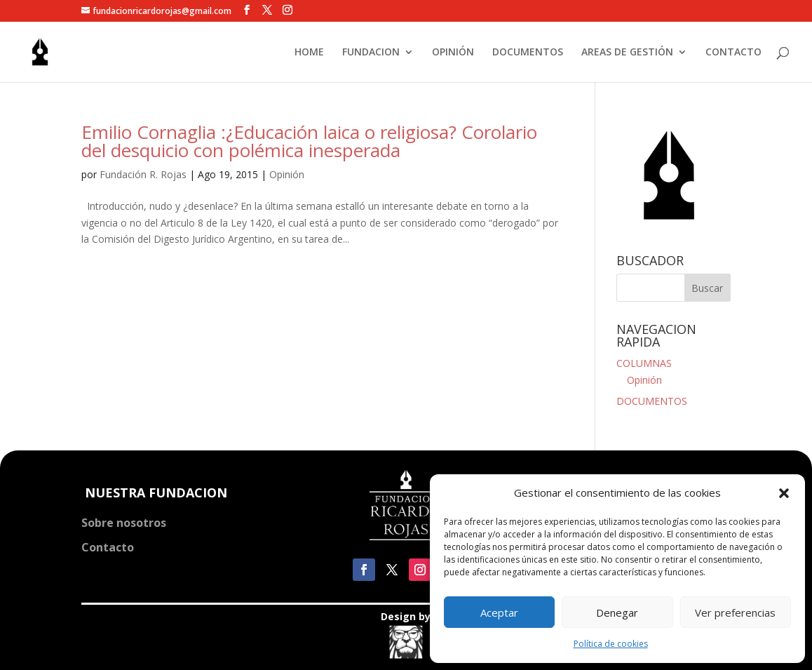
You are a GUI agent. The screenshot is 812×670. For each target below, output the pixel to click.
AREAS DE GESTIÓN (627, 53)
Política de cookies (611, 644)
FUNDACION (371, 53)
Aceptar (499, 612)
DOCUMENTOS (528, 53)
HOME (309, 53)
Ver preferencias (735, 612)
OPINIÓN (453, 53)
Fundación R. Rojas (143, 174)
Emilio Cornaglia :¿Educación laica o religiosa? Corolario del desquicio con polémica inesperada (309, 141)
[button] (784, 493)
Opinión (287, 174)
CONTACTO (733, 53)
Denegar (617, 612)
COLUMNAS (644, 363)
